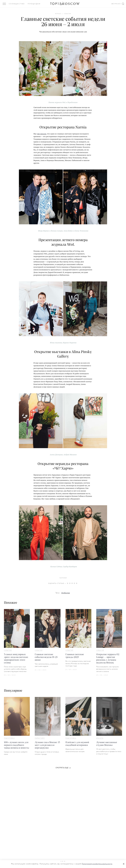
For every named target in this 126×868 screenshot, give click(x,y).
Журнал (116, 4)
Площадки (34, 4)
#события (66, 593)
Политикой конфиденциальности (97, 864)
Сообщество (17, 4)
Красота (100, 738)
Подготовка (9, 738)
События (8, 650)
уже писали (41, 134)
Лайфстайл (40, 738)
